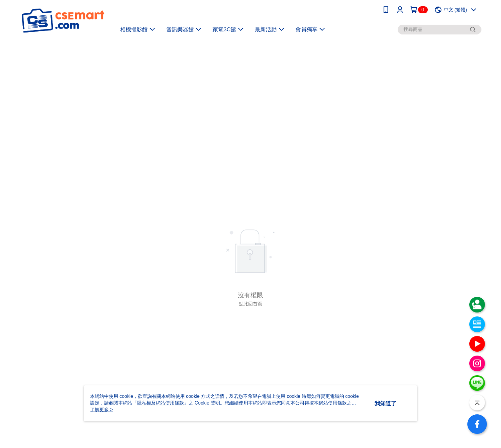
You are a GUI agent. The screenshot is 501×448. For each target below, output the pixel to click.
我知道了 (386, 403)
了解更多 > (101, 410)
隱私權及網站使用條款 (160, 403)
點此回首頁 (250, 304)
